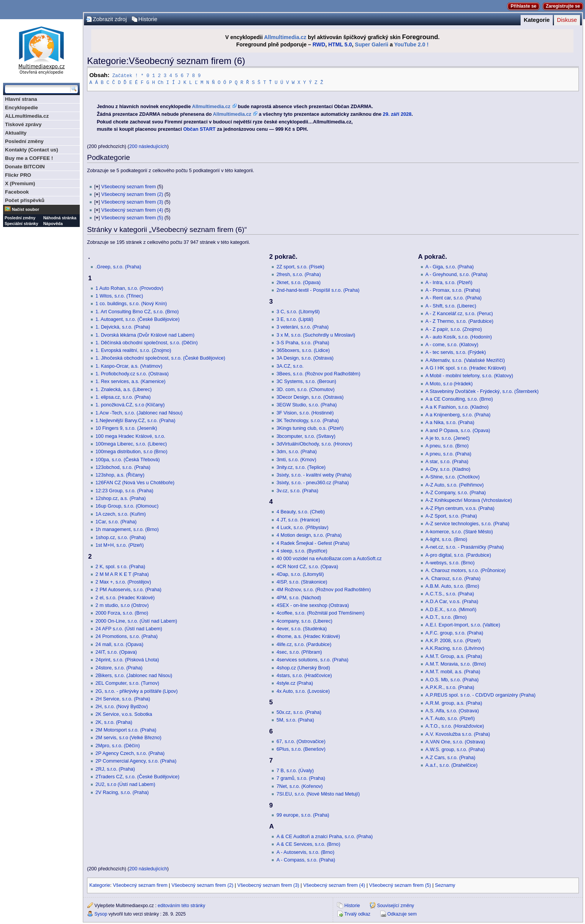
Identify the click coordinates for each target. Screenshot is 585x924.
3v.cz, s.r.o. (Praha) (297, 490)
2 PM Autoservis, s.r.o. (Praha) (128, 589)
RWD (319, 44)
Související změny (395, 905)
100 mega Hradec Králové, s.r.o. (130, 436)
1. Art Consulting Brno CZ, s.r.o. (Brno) (137, 311)
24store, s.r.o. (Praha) (119, 668)
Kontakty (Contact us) (31, 150)
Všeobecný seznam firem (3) (132, 202)
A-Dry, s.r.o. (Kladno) (448, 469)
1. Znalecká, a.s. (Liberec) (124, 389)
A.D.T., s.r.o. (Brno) (446, 617)
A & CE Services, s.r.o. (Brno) (308, 844)
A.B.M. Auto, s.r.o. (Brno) (452, 586)
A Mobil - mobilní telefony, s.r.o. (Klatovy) (469, 375)
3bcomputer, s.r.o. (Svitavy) (306, 436)
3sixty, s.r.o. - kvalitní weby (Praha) (314, 475)
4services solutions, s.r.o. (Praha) (312, 659)
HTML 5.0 (340, 44)
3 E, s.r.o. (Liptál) (295, 319)
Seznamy (445, 885)
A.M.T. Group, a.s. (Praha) (454, 656)
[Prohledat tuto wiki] (38, 89)
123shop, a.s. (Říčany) (120, 475)
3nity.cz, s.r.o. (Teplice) (301, 467)
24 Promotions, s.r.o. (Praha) (127, 636)
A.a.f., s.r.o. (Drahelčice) (452, 765)
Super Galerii (372, 44)
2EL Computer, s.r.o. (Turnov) (127, 683)
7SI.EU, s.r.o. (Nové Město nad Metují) (318, 794)
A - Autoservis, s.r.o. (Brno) (305, 852)
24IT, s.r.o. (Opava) (116, 652)
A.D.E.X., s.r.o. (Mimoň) (451, 609)
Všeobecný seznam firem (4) (132, 210)
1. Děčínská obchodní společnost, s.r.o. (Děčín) (147, 342)
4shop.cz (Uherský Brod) (303, 668)
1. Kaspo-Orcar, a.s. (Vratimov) (129, 366)
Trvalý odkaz (357, 914)
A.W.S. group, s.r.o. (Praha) (455, 749)
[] (97, 186)
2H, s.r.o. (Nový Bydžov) (122, 706)
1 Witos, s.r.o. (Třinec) (119, 296)
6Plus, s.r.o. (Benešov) (301, 749)
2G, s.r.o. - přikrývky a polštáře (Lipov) (136, 691)
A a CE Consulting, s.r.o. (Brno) (459, 399)
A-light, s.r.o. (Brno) (446, 539)
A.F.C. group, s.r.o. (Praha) (454, 633)
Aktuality (16, 133)
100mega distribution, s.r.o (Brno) (131, 451)
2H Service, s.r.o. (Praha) (123, 699)
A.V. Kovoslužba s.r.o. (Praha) (458, 734)
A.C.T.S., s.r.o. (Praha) (450, 594)
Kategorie (537, 20)
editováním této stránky (181, 905)
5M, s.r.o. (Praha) (295, 720)
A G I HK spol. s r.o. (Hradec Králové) (466, 368)
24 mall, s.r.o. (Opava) (119, 644)
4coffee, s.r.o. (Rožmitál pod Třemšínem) (320, 613)
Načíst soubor (25, 209)
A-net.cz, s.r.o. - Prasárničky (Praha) (465, 547)
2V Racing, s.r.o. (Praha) (122, 792)
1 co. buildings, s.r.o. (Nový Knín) (131, 303)
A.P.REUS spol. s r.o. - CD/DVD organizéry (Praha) (481, 695)
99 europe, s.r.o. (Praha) (303, 815)
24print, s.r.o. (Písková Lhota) (127, 659)
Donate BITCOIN (25, 167)
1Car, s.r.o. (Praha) (116, 521)
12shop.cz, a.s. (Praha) (121, 498)
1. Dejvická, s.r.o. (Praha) (123, 327)
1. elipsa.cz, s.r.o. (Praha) (123, 397)
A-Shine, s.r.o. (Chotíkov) (453, 477)
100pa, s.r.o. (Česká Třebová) (128, 459)
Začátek (122, 75)
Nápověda (53, 224)
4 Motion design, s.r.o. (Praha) (309, 535)
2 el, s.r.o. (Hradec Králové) (125, 597)
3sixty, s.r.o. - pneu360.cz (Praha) (313, 482)
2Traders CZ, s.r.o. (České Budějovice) (137, 776)
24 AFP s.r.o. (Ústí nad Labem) (129, 628)
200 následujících (148, 146)
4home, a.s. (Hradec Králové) (308, 636)
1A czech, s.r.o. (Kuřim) (121, 514)
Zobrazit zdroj (110, 19)
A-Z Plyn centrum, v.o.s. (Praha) (460, 508)
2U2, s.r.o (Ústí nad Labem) (125, 784)
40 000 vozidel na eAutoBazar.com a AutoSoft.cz (329, 558)
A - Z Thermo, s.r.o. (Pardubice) (459, 321)
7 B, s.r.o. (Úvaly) (295, 770)
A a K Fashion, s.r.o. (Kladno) (457, 407)
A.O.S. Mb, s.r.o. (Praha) (452, 679)
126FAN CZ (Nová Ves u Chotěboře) (135, 482)
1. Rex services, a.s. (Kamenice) (131, 381)
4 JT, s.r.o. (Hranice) (298, 520)
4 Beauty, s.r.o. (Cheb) (301, 511)
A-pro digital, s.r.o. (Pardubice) (458, 555)
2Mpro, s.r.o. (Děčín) (118, 745)
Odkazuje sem (402, 914)
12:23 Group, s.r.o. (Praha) (124, 490)
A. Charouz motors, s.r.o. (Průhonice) (466, 570)
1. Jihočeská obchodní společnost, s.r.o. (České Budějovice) (160, 358)
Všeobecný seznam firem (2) (132, 194)
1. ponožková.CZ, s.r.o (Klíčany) (130, 404)
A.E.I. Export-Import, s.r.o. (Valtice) (463, 625)
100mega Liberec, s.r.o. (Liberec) (131, 444)
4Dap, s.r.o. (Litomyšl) (300, 574)
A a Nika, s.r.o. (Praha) (450, 422)
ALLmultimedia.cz (27, 116)
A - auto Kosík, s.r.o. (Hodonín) (459, 337)
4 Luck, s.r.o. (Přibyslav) (302, 527)
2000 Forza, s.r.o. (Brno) (122, 613)
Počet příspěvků (25, 200)
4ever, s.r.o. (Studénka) (302, 628)
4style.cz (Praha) (295, 683)
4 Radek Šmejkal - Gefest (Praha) (313, 543)
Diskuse (567, 20)
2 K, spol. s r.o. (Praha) (120, 566)
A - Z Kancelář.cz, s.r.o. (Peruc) (459, 313)
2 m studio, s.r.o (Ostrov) (122, 605)
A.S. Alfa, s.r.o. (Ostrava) (452, 710)
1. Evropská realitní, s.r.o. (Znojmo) (133, 350)
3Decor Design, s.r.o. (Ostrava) (310, 397)
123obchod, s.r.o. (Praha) (123, 467)
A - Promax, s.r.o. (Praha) (453, 290)
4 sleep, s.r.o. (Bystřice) (302, 551)
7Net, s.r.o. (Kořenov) (300, 786)
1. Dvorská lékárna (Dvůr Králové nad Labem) (145, 335)
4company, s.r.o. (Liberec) (304, 621)
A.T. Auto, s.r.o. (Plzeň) (450, 718)
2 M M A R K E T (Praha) (122, 574)
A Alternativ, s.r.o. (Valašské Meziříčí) (465, 360)
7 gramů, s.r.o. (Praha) (301, 778)
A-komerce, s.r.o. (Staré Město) (459, 531)
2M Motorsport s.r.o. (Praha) (126, 730)
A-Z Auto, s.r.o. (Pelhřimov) (455, 485)
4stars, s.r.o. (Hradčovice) (304, 675)
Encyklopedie (21, 108)
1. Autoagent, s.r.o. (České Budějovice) (137, 319)
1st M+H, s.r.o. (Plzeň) (120, 545)
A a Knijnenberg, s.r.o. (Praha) (458, 414)
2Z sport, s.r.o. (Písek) (300, 266)
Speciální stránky (21, 224)
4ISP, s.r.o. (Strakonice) (302, 582)
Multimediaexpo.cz (41, 49)
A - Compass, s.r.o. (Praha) (306, 860)
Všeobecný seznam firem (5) (132, 217)
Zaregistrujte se (563, 6)
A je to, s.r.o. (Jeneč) (448, 438)
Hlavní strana (21, 99)
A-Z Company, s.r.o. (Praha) (456, 492)
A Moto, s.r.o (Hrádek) (449, 383)
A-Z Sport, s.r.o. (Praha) (451, 516)
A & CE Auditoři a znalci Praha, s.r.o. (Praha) (325, 836)
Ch (161, 82)
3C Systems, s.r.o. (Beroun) (306, 381)
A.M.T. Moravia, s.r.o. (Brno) (456, 664)
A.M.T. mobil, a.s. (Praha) (453, 671)
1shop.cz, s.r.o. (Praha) (121, 537)
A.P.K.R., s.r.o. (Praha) (450, 687)
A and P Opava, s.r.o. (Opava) (458, 430)
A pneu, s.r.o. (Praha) (449, 454)
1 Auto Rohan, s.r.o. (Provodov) (129, 288)
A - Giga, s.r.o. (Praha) (450, 266)
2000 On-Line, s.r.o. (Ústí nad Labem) (136, 621)
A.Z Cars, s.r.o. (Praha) (450, 757)
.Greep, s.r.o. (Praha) (118, 266)
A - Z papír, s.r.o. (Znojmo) (454, 329)
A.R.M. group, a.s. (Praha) (454, 703)
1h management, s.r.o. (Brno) (127, 529)
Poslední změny (24, 141)
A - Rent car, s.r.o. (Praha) (454, 298)
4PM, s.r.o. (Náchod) (299, 597)
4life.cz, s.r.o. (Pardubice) (304, 644)
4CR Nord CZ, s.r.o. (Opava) (307, 566)
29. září (391, 114)
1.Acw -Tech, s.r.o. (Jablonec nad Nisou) (139, 413)
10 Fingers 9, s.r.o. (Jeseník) (126, 428)
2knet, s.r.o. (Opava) (298, 282)
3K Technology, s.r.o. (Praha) (307, 420)
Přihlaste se (523, 6)
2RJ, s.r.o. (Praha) (115, 769)
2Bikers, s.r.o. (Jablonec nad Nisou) (134, 675)
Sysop (101, 914)
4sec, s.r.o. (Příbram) (299, 652)
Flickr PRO (18, 175)
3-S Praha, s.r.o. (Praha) (303, 342)
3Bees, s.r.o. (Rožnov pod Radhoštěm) (318, 373)
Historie (148, 19)
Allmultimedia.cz (285, 37)
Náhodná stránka (60, 218)
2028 (406, 114)
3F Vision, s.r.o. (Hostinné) (305, 413)
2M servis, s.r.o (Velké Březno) (128, 737)
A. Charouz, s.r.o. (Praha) (453, 578)
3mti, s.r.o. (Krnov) (296, 459)
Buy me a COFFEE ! (29, 158)
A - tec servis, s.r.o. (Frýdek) (456, 352)
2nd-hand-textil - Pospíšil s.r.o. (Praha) (318, 290)
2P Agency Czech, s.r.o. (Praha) (130, 753)
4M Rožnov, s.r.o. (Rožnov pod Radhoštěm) (324, 589)
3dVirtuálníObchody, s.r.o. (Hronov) (314, 444)
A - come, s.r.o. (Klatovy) (452, 344)
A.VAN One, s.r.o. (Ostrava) (455, 742)
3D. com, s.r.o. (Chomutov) (306, 389)
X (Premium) (20, 183)
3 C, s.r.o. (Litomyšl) (298, 311)
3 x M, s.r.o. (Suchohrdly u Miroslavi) (316, 335)
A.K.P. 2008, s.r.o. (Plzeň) (453, 640)
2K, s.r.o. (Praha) (114, 722)
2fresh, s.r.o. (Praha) (299, 274)
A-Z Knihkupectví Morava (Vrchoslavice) (469, 500)
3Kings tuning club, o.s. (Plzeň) (310, 428)
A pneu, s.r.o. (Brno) (447, 446)
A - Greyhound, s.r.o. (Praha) (457, 274)
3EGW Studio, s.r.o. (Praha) (306, 404)
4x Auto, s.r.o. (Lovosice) (303, 691)
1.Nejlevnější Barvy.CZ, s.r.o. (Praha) (135, 420)
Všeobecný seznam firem (128, 186)
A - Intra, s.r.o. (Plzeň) (449, 282)
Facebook (17, 192)
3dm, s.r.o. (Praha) (297, 451)
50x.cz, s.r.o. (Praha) (299, 712)
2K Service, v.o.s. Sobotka (124, 714)
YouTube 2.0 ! (411, 44)
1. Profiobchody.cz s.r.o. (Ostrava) (132, 373)
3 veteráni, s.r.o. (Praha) (302, 327)
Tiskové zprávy (23, 124)
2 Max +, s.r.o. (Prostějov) (123, 582)
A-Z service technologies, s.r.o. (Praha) (468, 523)
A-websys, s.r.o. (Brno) (450, 562)
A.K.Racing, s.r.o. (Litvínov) (455, 648)
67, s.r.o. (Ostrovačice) (301, 741)
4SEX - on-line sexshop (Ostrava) (313, 605)
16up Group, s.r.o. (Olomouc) (127, 506)
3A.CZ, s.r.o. (290, 366)
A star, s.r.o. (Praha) (447, 461)
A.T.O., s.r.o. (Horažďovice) (455, 726)
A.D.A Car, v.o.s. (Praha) (452, 601)
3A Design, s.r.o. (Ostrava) (305, 358)
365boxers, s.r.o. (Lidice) (303, 350)
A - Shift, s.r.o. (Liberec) (451, 306)
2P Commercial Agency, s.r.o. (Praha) (136, 761)
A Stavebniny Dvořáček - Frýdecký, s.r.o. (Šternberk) (482, 391)
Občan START (199, 129)
